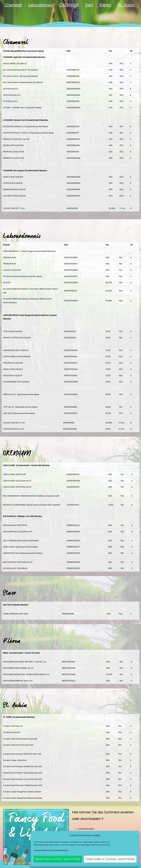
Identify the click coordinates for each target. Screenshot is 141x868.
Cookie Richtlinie (61, 850)
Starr (89, 5)
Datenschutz (48, 850)
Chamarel (13, 5)
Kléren (105, 5)
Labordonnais (41, 5)
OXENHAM (69, 5)
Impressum (38, 850)
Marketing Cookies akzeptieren (58, 859)
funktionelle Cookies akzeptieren (110, 859)
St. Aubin (126, 5)
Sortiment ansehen (86, 829)
